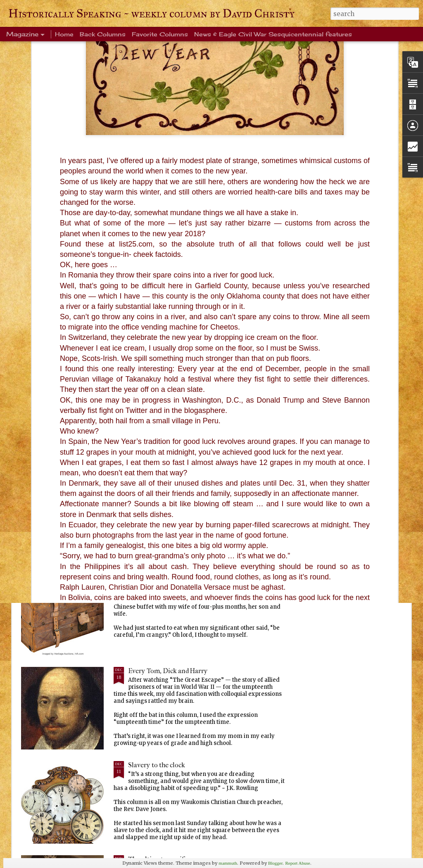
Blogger (275, 863)
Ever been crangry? (156, 577)
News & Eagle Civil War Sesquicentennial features (273, 34)
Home (64, 34)
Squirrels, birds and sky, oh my (357, 323)
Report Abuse (297, 863)
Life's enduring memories (166, 388)
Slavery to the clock (157, 765)
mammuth (228, 863)
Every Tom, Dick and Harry (168, 671)
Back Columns (103, 34)
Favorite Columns (160, 34)
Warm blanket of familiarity (169, 483)
